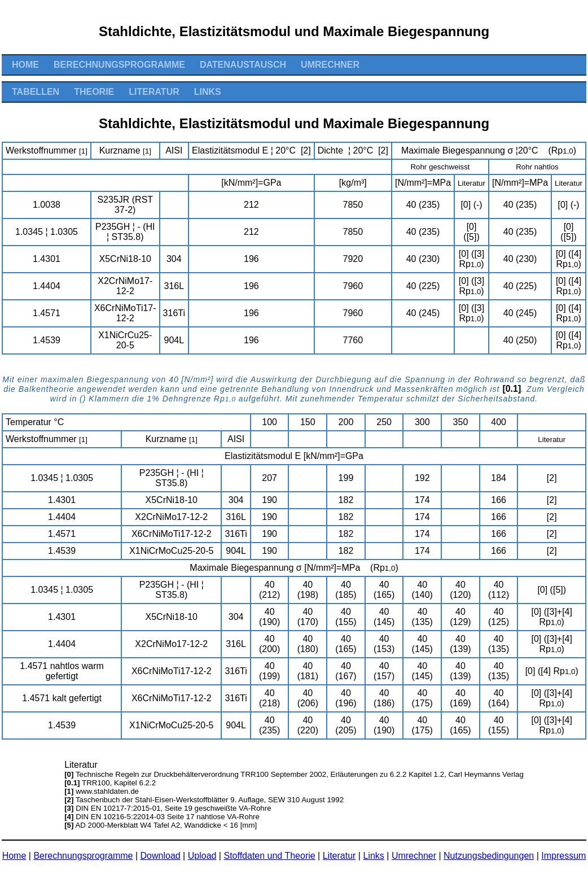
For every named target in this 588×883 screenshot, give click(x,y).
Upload (202, 856)
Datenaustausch (243, 65)
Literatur (154, 92)
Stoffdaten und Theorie (269, 856)
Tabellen (36, 92)
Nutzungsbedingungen (489, 856)
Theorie (94, 92)
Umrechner (330, 65)
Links (208, 92)
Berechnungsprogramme (119, 65)
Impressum (563, 856)
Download (161, 856)
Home (25, 65)
